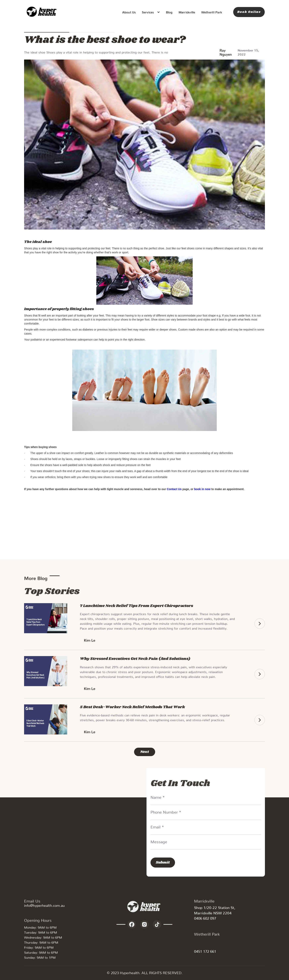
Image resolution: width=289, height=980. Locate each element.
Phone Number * (166, 811)
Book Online (249, 12)
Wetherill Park (212, 12)
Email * (157, 826)
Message (159, 841)
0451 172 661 (205, 950)
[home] (42, 12)
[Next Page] (145, 752)
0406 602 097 (205, 917)
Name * (158, 796)
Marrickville (187, 12)
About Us (129, 12)
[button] (151, 12)
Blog (169, 12)
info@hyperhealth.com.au (44, 905)
